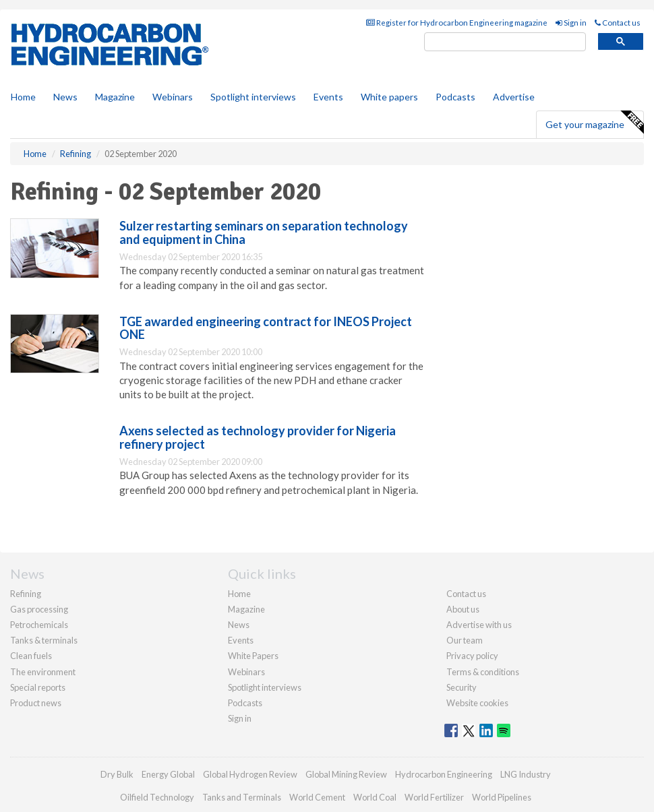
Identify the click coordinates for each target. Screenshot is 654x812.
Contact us (618, 23)
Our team (465, 640)
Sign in (571, 23)
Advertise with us (479, 625)
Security (462, 687)
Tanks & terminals (44, 640)
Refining (26, 594)
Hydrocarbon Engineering (444, 774)
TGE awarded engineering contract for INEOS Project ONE (266, 328)
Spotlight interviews (253, 97)
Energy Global (168, 774)
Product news (36, 703)
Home (23, 97)
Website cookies (477, 703)
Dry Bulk (117, 774)
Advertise (514, 97)
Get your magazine (594, 123)
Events (328, 97)
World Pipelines (502, 797)
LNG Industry (526, 774)
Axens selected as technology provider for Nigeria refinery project (258, 437)
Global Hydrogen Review (250, 774)
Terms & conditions (483, 672)
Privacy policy (472, 656)
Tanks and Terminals (242, 797)
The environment (43, 672)
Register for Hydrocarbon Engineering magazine (457, 23)
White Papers (253, 656)
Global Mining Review (346, 774)
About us (463, 609)
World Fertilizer (434, 797)
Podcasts (455, 97)
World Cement (317, 797)
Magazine (115, 97)
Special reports (38, 687)
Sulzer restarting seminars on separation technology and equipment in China (264, 232)
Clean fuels (31, 656)
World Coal (375, 797)
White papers (389, 97)
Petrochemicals (39, 625)
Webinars (173, 97)
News (239, 625)
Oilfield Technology (157, 797)
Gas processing (39, 609)
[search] (505, 42)
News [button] (65, 97)
